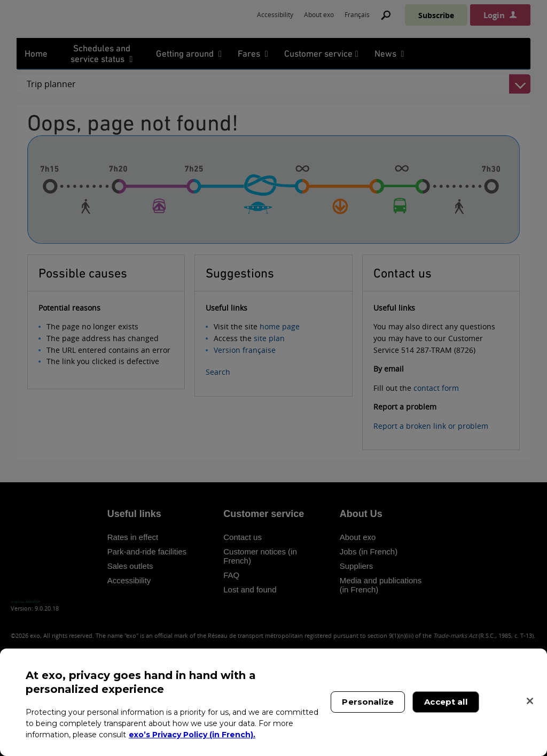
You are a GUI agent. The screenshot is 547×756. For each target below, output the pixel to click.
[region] (273, 702)
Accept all (446, 702)
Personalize (368, 702)
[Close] (530, 701)
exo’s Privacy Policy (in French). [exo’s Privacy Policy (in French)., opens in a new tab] (192, 735)
